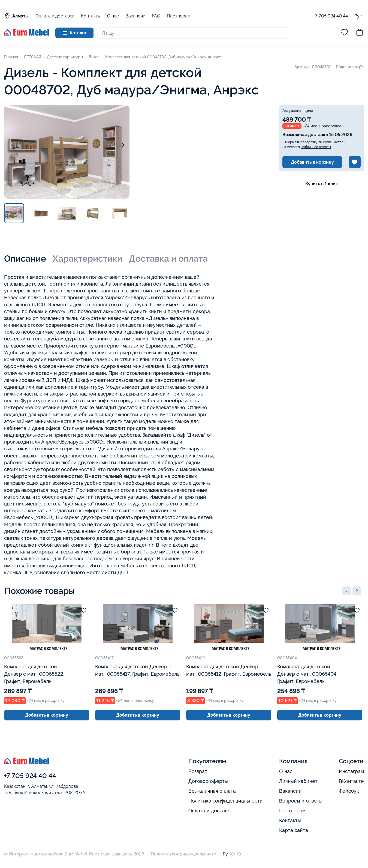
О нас (113, 16)
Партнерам (179, 16)
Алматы (16, 16)
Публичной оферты (316, 147)
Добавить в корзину (312, 162)
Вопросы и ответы (301, 801)
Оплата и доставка (55, 16)
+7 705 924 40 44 (331, 16)
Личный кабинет (298, 781)
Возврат (198, 771)
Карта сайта (294, 830)
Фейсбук (349, 791)
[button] (346, 591)
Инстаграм (351, 771)
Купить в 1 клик (322, 184)
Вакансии (135, 16)
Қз (233, 854)
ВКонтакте (351, 781)
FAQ (156, 16)
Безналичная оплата (212, 791)
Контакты (91, 16)
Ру (359, 16)
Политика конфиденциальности (226, 801)
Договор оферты (208, 781)
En (240, 854)
